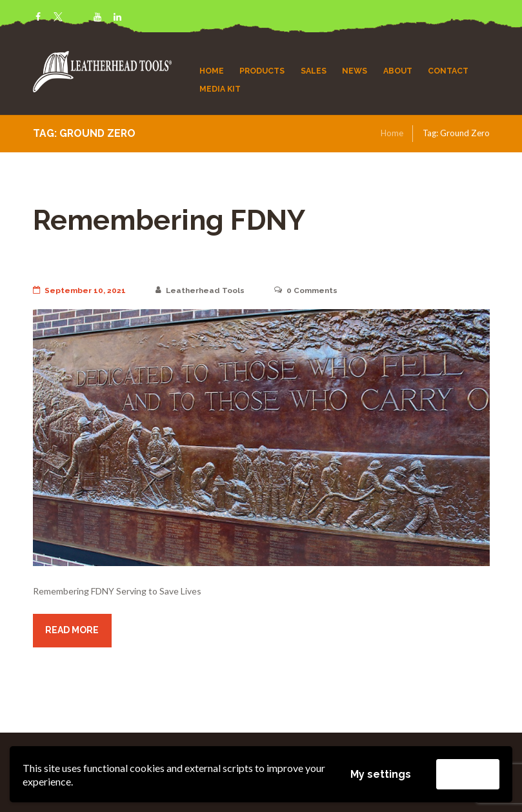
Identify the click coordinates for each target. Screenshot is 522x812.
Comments (306, 290)
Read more (72, 630)
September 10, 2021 (79, 290)
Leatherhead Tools (200, 290)
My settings (381, 774)
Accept (468, 774)
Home (392, 133)
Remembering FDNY (169, 220)
